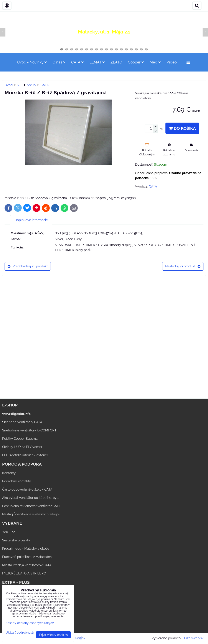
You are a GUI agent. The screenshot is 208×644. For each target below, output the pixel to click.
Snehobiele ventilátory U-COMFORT (29, 430)
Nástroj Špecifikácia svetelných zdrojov (31, 514)
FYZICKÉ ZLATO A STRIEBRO (24, 573)
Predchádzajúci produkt (28, 266)
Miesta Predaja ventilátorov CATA (27, 565)
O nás (59, 62)
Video (172, 62)
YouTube (9, 532)
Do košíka (182, 128)
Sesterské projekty (16, 540)
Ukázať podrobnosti (20, 632)
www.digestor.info (16, 414)
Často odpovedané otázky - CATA (27, 489)
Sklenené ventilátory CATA (22, 422)
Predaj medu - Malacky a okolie (26, 549)
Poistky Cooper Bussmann (22, 439)
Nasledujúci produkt (183, 266)
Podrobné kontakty (17, 481)
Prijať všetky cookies (53, 635)
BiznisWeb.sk (194, 638)
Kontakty (9, 473)
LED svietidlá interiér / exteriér (25, 455)
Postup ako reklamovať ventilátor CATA (31, 506)
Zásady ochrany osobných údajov (30, 623)
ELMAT (97, 62)
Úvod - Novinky (32, 62)
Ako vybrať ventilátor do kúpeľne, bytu (31, 498)
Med (155, 62)
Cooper (136, 62)
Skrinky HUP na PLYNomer (22, 447)
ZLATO (116, 62)
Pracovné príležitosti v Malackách (27, 557)
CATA (78, 62)
